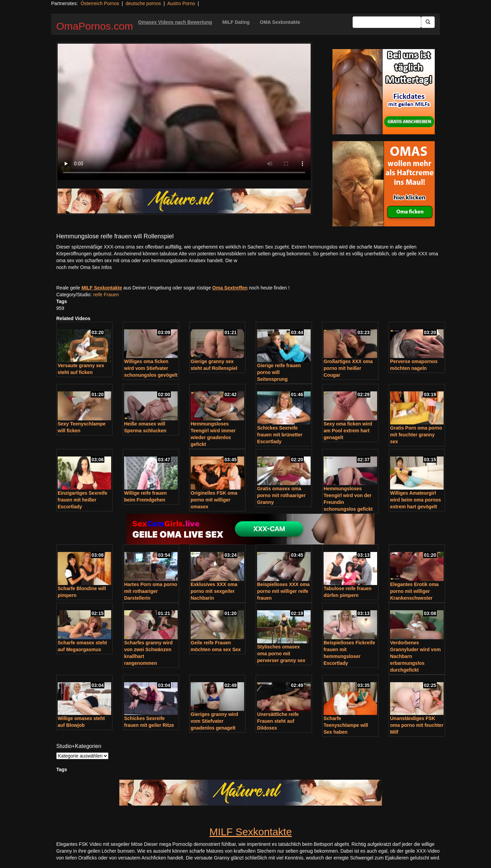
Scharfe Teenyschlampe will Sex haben (346, 725)
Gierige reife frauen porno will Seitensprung (279, 372)
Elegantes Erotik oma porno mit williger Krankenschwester (414, 591)
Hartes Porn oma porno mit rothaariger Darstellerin (151, 591)
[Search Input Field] (387, 22)
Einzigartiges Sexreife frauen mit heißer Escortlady (83, 500)
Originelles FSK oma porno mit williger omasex (214, 500)
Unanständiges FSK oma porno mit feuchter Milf (417, 725)
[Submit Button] (428, 22)
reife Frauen (106, 295)
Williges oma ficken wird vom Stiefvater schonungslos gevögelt (151, 368)
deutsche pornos (143, 3)
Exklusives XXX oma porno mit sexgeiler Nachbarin (214, 591)
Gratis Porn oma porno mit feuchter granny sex (416, 435)
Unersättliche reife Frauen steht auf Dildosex (278, 721)
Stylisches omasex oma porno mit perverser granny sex (281, 654)
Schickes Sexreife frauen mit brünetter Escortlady (280, 435)
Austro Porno (181, 3)
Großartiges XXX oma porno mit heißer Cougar (348, 368)
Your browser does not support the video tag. (184, 112)
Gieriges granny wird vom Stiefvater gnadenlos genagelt (214, 721)
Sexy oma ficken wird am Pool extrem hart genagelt (348, 431)
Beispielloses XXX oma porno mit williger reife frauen (283, 591)
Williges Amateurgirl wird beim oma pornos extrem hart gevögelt (415, 500)
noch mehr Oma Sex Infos (84, 267)
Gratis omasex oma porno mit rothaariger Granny (281, 495)
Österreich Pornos (100, 3)
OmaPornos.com (95, 26)
